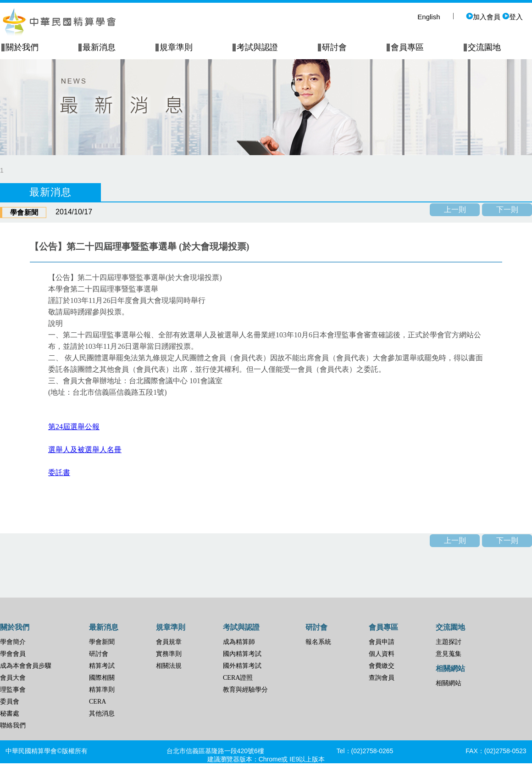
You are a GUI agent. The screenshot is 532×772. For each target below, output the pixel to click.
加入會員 (483, 17)
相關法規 (169, 666)
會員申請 (382, 642)
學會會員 (13, 654)
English (429, 17)
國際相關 (102, 678)
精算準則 (102, 690)
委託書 (59, 473)
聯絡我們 (13, 725)
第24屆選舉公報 (74, 427)
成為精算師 (239, 642)
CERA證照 (238, 678)
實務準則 (169, 654)
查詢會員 (382, 678)
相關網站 (449, 683)
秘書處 (10, 713)
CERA (97, 702)
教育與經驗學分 (245, 690)
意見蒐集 (449, 654)
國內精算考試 (242, 654)
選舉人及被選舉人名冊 (85, 450)
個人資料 (382, 654)
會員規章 (169, 642)
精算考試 (102, 666)
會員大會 (13, 678)
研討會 (99, 654)
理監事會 (13, 690)
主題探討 (449, 642)
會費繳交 (382, 666)
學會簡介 (13, 642)
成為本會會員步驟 (26, 666)
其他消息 (102, 713)
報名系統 (318, 642)
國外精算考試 (242, 666)
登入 (513, 17)
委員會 (10, 702)
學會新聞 (102, 642)
